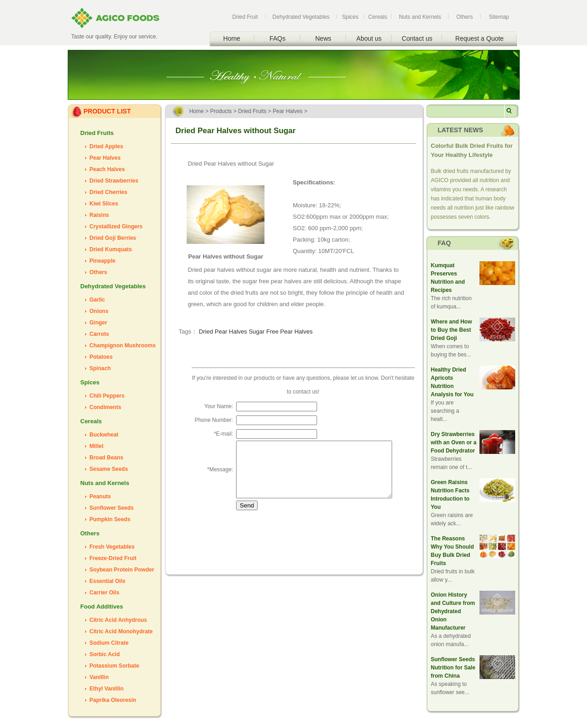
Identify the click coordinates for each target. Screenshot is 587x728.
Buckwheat (104, 435)
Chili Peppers (107, 396)
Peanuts (100, 496)
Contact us (417, 38)
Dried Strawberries (114, 181)
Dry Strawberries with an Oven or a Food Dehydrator (454, 442)
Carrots (100, 334)
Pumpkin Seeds (110, 519)
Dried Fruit (245, 17)
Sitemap (499, 17)
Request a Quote (479, 38)
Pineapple (103, 261)
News (323, 38)
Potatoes (101, 357)
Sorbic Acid (105, 654)
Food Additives (102, 607)
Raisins (100, 215)
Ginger (99, 323)
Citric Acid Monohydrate (121, 631)
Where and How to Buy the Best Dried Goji (452, 330)
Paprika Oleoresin (113, 700)
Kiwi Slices (104, 204)
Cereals (378, 17)
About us (369, 38)
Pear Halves (105, 158)
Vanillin (99, 677)
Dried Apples (107, 146)
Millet (97, 446)
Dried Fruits (97, 133)
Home (232, 38)
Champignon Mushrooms (123, 345)
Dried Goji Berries (113, 238)
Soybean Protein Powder (122, 570)
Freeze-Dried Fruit (113, 558)
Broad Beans (107, 458)
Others (464, 17)
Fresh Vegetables (112, 547)
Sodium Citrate (109, 643)
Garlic (97, 300)
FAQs (277, 38)
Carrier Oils (105, 593)
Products (221, 111)
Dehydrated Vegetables (301, 17)
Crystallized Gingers (116, 226)
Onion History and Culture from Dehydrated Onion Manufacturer (453, 611)
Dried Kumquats (111, 249)
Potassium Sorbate (115, 666)
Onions (99, 311)
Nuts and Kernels (420, 17)
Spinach (100, 368)
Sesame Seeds (109, 469)
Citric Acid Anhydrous (118, 620)
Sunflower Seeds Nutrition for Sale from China (453, 668)
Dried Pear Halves (223, 332)
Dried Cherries (109, 192)
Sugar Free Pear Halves (281, 332)
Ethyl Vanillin (107, 689)
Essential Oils (108, 581)
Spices (350, 17)
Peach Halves (107, 169)
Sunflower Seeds (112, 508)
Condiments (105, 407)
